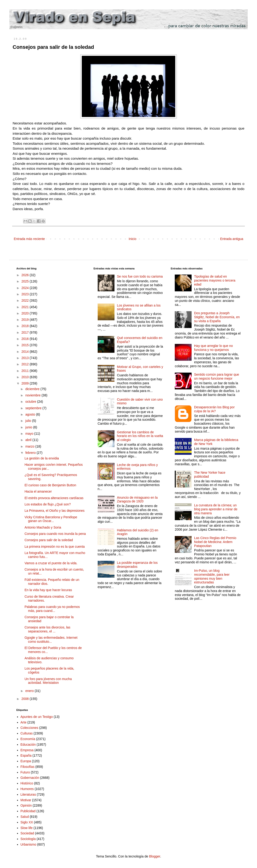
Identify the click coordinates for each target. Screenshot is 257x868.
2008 (26, 699)
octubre (31, 402)
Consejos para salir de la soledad (49, 540)
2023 (26, 294)
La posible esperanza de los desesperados (137, 565)
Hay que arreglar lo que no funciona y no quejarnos (214, 348)
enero (30, 691)
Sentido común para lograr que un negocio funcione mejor (217, 376)
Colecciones (29, 728)
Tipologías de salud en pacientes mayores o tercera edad (215, 280)
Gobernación (30, 778)
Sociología (28, 839)
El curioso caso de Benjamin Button (50, 485)
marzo (30, 446)
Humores (27, 789)
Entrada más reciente (29, 239)
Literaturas (28, 794)
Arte (24, 722)
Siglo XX (27, 822)
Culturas (27, 733)
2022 (26, 300)
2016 (26, 339)
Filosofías (28, 767)
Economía (28, 739)
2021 (26, 307)
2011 (26, 371)
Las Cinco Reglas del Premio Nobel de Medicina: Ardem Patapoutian (215, 542)
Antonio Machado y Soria (43, 527)
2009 (26, 383)
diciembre (33, 389)
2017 (26, 332)
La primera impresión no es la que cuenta (55, 547)
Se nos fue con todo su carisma (140, 276)
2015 (26, 345)
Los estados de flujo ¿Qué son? (48, 504)
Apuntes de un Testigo (37, 717)
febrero (31, 453)
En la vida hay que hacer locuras (48, 590)
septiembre (34, 408)
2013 (26, 358)
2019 (26, 320)
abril (29, 440)
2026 (26, 275)
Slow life (27, 828)
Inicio (133, 239)
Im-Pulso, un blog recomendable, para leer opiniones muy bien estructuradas (212, 576)
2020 (26, 313)
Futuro (25, 772)
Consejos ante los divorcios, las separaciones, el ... (47, 629)
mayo (30, 434)
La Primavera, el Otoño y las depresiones (55, 511)
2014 (26, 352)
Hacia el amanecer (38, 491)
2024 (26, 288)
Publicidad (28, 811)
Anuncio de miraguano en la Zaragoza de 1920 (137, 499)
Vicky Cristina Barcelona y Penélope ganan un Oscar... (51, 519)
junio (29, 427)
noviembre (33, 395)
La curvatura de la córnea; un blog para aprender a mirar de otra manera (216, 509)
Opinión (26, 805)
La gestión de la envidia (42, 458)
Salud (25, 817)
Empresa (27, 750)
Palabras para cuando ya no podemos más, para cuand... (52, 609)
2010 (26, 377)
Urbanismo (29, 844)
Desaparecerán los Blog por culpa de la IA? (214, 409)
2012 (26, 364)
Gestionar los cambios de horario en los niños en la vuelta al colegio (140, 436)
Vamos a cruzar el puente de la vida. (51, 563)
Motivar (26, 800)
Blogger (155, 856)
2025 (26, 281)
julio (29, 421)
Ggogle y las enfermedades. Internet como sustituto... (51, 640)
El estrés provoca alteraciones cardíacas (54, 498)
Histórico (27, 783)
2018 (26, 326)
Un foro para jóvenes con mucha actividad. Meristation (48, 681)
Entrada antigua (232, 239)
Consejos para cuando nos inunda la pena (55, 534)
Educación (28, 745)
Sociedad (27, 833)
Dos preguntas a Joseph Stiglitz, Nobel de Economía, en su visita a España (217, 317)
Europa (26, 761)
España (26, 755)
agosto (31, 414)
